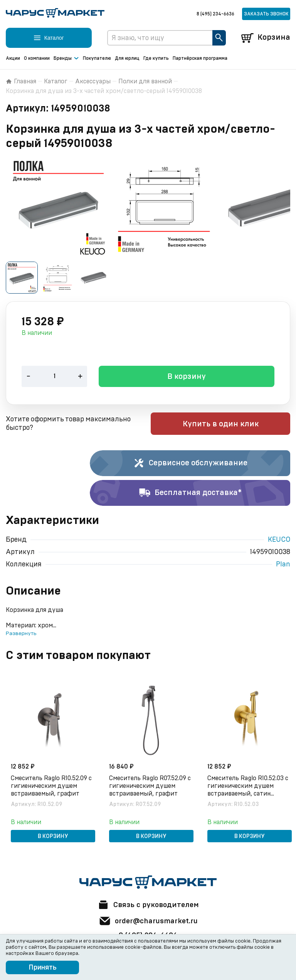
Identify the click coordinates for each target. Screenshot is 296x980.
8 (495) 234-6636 (215, 14)
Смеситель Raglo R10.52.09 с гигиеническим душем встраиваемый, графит (52, 785)
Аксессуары (93, 81)
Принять (43, 968)
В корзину (187, 377)
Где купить (156, 58)
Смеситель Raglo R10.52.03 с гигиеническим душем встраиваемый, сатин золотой (249, 786)
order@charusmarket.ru (148, 920)
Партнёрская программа (200, 58)
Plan (283, 565)
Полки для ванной (145, 81)
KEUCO (279, 540)
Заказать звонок (266, 14)
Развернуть (21, 634)
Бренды (66, 59)
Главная (21, 81)
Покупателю (97, 58)
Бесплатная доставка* (190, 493)
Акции (13, 58)
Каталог (56, 81)
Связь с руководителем (148, 904)
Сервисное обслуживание (190, 464)
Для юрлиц (127, 58)
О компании (37, 58)
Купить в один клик (241, 424)
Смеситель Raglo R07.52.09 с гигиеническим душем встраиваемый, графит (151, 785)
